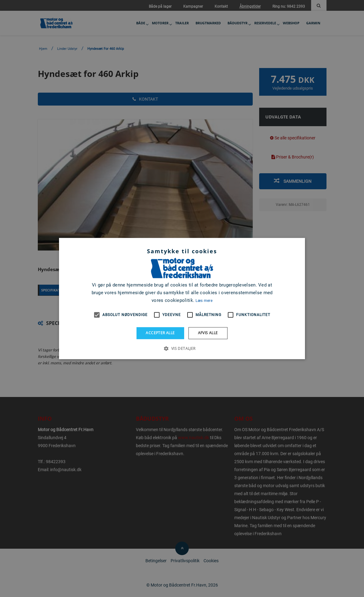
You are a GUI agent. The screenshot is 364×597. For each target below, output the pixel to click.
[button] (182, 348)
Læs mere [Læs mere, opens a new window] (204, 301)
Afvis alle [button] (208, 333)
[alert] (182, 298)
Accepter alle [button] (160, 333)
